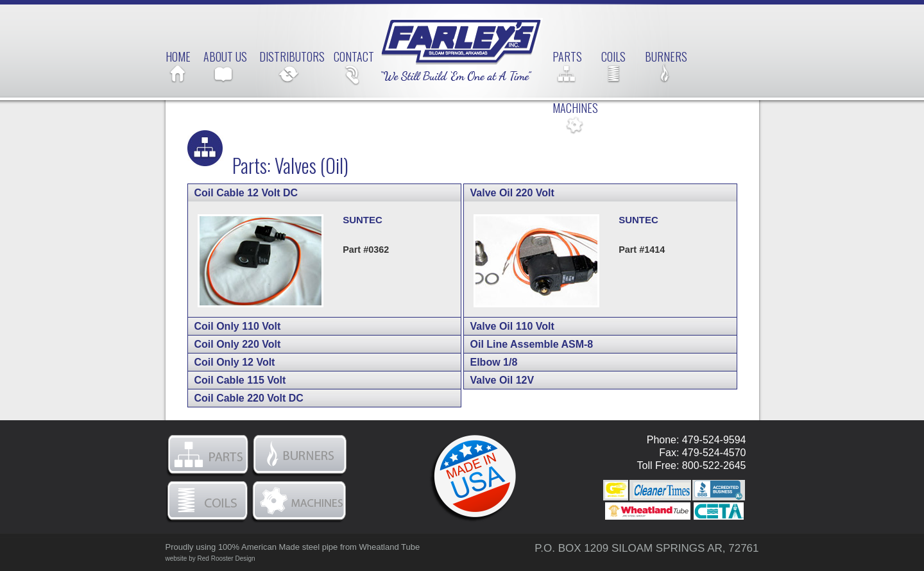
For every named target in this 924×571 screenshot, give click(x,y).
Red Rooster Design (227, 558)
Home (178, 56)
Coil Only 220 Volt (253, 344)
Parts (567, 56)
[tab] (324, 192)
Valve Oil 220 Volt (528, 193)
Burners (666, 56)
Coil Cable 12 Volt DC (262, 193)
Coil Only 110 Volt (253, 326)
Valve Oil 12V (518, 380)
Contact (354, 56)
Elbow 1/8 (510, 362)
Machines (575, 108)
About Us (225, 56)
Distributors (292, 56)
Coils (613, 56)
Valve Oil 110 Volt (528, 326)
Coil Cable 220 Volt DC (265, 398)
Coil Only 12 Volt (252, 362)
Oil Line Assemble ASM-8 (548, 344)
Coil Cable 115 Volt (256, 380)
